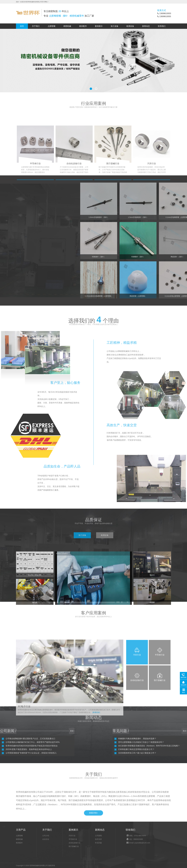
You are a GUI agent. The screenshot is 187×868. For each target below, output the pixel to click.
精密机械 (67, 26)
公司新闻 (98, 836)
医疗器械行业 (74, 846)
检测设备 (130, 26)
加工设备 (114, 26)
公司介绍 (46, 836)
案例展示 (99, 26)
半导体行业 (73, 839)
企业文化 (46, 839)
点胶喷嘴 (52, 26)
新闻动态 (146, 26)
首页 (22, 26)
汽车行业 (72, 836)
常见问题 (98, 843)
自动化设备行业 (75, 843)
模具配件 (83, 26)
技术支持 (98, 839)
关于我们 (36, 26)
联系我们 (162, 26)
